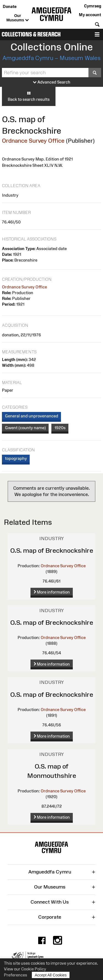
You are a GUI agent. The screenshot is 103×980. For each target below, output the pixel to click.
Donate (10, 6)
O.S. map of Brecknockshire (52, 550)
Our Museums (17, 18)
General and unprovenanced (32, 416)
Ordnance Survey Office (33, 141)
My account (90, 15)
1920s (60, 428)
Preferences (16, 975)
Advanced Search (52, 82)
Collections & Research (31, 34)
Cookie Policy (34, 969)
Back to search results (29, 96)
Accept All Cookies (51, 975)
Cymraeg (93, 6)
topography (16, 458)
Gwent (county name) (25, 428)
